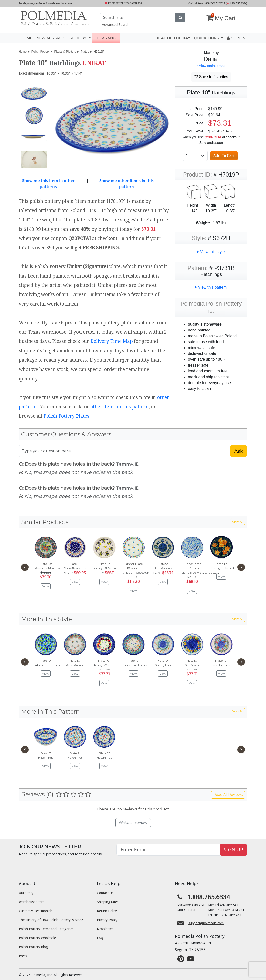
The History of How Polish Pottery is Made (51, 920)
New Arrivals (51, 38)
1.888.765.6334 (237, 3)
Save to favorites (211, 77)
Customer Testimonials (36, 911)
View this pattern (211, 287)
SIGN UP (233, 850)
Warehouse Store (32, 902)
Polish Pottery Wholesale (37, 938)
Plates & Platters (65, 52)
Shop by (78, 38)
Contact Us (105, 893)
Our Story (26, 893)
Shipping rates (108, 902)
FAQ (100, 938)
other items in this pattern (119, 407)
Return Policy (107, 911)
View (46, 586)
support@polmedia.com (206, 923)
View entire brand (211, 66)
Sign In (236, 38)
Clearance (106, 38)
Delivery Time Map (112, 341)
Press (23, 956)
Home (27, 38)
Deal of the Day (173, 38)
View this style (211, 252)
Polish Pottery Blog (33, 947)
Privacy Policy (107, 920)
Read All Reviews (228, 795)
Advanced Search (116, 24)
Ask (239, 451)
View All (238, 522)
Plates (85, 52)
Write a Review (133, 823)
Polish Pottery (41, 52)
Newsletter (105, 929)
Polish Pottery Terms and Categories (46, 929)
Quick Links (207, 38)
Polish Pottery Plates (66, 416)
